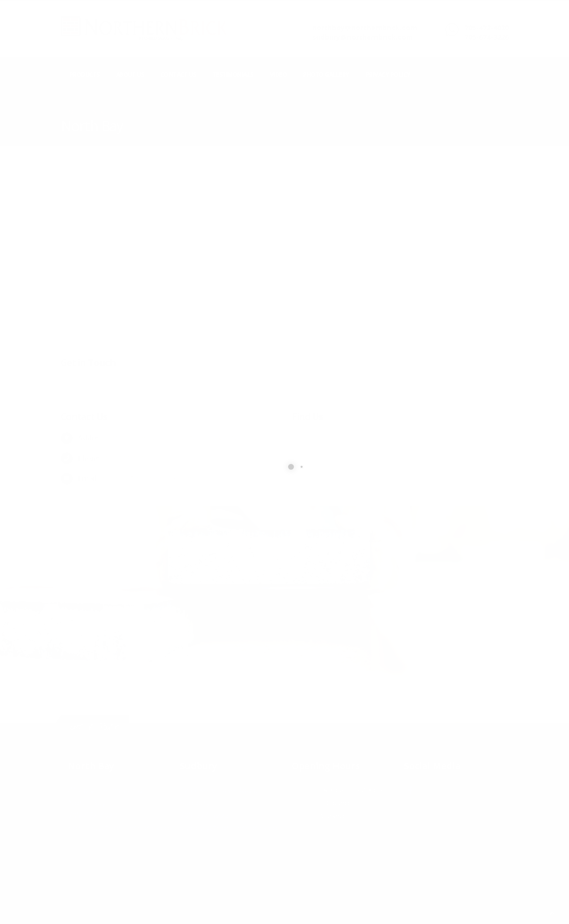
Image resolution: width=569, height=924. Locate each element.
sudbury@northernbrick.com (363, 37)
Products (85, 74)
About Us (130, 74)
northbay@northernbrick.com (365, 28)
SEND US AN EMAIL (337, 20)
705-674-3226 (487, 37)
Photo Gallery (326, 74)
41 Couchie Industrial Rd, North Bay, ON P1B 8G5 (188, 438)
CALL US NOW (483, 20)
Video (278, 74)
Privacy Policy (388, 74)
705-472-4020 (487, 28)
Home (69, 112)
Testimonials (233, 74)
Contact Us (178, 74)
